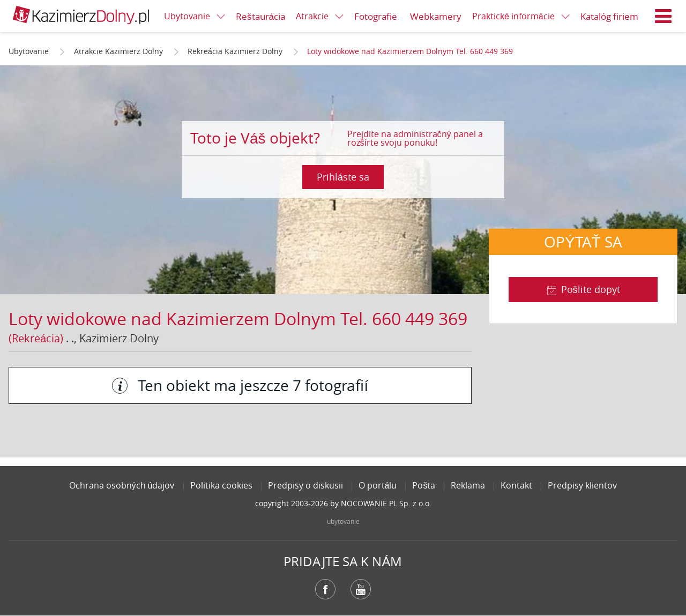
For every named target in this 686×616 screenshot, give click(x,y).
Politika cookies (221, 485)
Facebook (325, 589)
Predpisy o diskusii (305, 485)
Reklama (468, 485)
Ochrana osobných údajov (122, 485)
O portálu (378, 485)
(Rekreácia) (36, 338)
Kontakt (516, 485)
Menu (663, 16)
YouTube (361, 589)
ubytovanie (343, 521)
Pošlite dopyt (591, 289)
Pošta (424, 485)
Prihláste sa (343, 177)
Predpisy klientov (582, 485)
